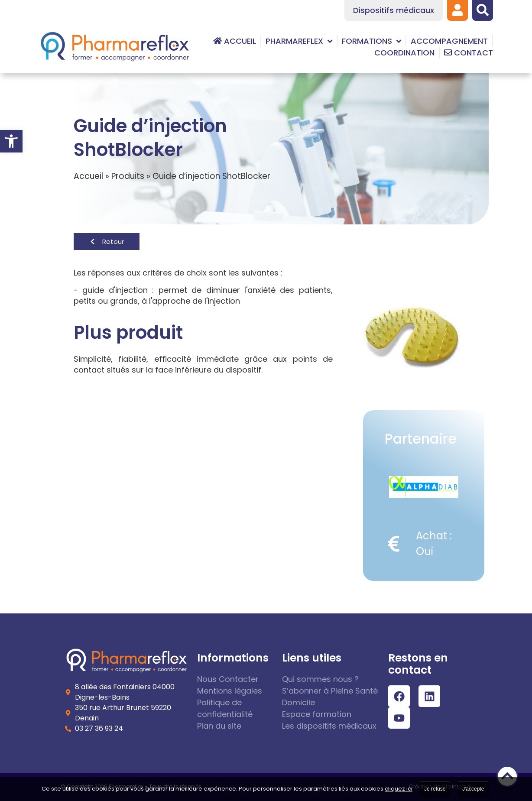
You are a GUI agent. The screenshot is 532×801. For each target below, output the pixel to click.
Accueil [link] (88, 176)
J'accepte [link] (473, 789)
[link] (11, 141)
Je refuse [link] (435, 789)
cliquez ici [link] (399, 789)
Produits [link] (128, 176)
